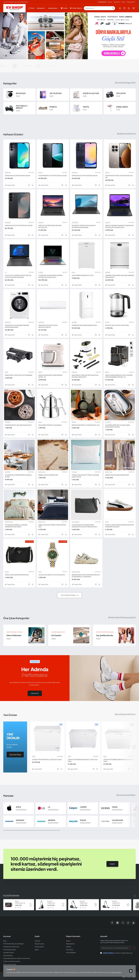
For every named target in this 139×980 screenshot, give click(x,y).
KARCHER (74, 372)
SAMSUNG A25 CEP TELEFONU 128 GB (84, 176)
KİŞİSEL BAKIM (122, 107)
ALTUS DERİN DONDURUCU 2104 (83, 275)
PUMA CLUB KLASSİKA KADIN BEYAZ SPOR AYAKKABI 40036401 (119, 526)
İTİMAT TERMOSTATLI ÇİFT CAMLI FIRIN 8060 (21, 902)
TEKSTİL (86, 107)
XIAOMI (40, 173)
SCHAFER (108, 422)
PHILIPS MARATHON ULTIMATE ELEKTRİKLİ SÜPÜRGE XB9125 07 (53, 902)
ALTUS (73, 272)
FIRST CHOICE (9, 522)
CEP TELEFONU (56, 93)
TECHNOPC (75, 222)
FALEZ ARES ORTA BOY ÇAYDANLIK (50, 425)
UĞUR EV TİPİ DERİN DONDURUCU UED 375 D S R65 (83, 760)
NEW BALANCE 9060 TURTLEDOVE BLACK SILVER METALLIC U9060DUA (86, 576)
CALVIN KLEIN (75, 522)
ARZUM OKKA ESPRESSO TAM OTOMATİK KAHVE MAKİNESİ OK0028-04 (119, 376)
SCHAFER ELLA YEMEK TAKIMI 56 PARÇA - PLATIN (19, 476)
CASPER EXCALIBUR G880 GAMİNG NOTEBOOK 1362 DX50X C (50, 276)
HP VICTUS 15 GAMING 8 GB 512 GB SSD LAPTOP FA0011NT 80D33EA (18, 276)
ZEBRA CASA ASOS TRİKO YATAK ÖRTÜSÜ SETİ (52, 526)
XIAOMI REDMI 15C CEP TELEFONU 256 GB (52, 176)
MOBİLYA (53, 107)
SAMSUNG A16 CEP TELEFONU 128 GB (17, 176)
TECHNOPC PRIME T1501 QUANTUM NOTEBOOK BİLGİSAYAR (84, 226)
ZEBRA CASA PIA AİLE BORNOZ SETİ (117, 475)
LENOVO (41, 222)
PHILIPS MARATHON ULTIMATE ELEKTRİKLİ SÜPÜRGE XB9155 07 (118, 902)
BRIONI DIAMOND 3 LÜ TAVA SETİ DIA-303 (86, 425)
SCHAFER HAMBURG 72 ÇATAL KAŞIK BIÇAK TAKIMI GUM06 (118, 426)
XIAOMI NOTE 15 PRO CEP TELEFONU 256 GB (119, 176)
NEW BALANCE (76, 572)
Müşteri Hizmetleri (73, 936)
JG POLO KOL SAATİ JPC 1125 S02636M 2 (52, 575)
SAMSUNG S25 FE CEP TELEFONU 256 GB (19, 225)
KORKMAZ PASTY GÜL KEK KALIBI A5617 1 (18, 425)
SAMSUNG (8, 173)
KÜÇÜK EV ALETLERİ (91, 93)
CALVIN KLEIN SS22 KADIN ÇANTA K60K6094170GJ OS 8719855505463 (84, 526)
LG (49, 807)
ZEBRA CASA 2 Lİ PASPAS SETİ (48, 475)
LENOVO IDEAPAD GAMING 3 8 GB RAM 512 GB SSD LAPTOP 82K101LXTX (119, 226)
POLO (40, 572)
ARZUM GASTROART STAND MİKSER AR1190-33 (50, 376)
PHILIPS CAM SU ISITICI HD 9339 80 (117, 325)
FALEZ (40, 422)
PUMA (107, 522)
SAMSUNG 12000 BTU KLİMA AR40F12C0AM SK (48, 326)
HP (6, 272)
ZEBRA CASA (42, 472)
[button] (4, 56)
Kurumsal (7, 936)
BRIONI (74, 422)
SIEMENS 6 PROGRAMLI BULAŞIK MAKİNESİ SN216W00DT (120, 276)
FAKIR (6, 372)
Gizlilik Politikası (116, 972)
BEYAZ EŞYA (21, 93)
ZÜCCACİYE (121, 93)
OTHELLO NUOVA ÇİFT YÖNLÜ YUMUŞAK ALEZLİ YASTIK (85, 476)
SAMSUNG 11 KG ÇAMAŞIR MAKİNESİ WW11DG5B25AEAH (17, 326)
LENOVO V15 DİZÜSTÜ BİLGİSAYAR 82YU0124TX (50, 226)
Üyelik (37, 936)
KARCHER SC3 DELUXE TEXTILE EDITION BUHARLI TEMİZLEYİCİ (85, 376)
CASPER (41, 272)
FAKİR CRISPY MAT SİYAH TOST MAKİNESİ (19, 375)
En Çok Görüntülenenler (11, 895)
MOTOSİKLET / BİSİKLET (22, 107)
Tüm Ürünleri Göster (68, 595)
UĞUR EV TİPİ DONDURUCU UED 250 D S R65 (47, 759)
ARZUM (40, 372)
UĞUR (34, 756)
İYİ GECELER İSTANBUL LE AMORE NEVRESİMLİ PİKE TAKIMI (16, 526)
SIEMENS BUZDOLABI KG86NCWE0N (84, 325)
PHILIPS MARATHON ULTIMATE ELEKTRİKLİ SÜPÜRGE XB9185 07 (85, 902)
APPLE (18, 807)
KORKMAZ (8, 422)
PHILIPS (107, 322)
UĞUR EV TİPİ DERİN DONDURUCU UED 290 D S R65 (118, 760)
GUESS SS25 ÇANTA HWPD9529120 (17, 575)
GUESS (7, 572)
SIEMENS (108, 272)
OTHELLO (74, 472)
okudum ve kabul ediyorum (116, 953)
